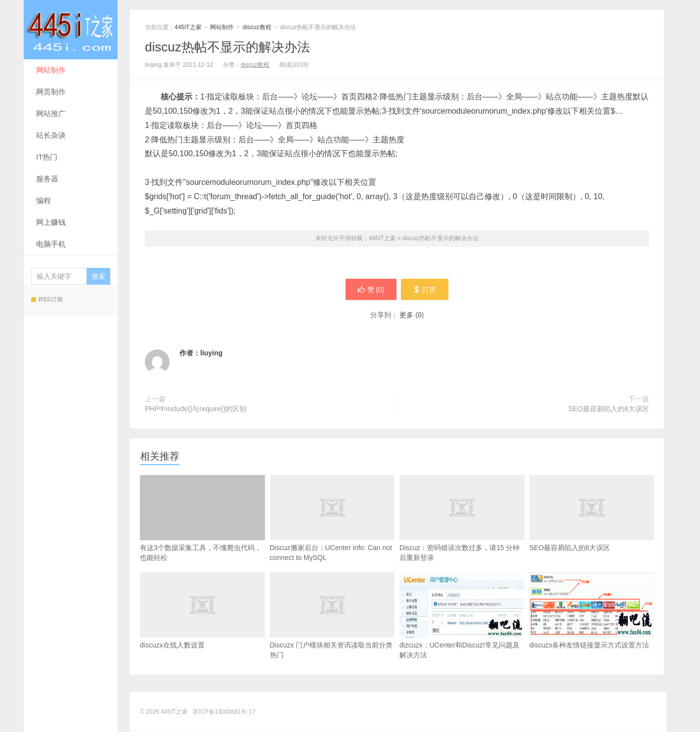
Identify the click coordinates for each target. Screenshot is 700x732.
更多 (406, 315)
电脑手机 (51, 244)
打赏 (425, 290)
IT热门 (47, 157)
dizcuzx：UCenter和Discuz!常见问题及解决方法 (462, 616)
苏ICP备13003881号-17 (224, 712)
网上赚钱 (51, 222)
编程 (44, 200)
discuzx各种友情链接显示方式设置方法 (592, 611)
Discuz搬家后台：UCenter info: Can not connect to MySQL (332, 533)
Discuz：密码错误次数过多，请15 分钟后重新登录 (462, 533)
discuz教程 (257, 27)
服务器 (47, 179)
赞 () (370, 290)
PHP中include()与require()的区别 (196, 409)
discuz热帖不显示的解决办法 (227, 47)
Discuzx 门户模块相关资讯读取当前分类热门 (332, 631)
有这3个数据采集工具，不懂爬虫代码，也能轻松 (202, 519)
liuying (211, 353)
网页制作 (51, 92)
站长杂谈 (51, 135)
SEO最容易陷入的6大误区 (609, 409)
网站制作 (51, 70)
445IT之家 (71, 30)
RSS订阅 (47, 300)
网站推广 (51, 113)
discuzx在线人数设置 (202, 626)
